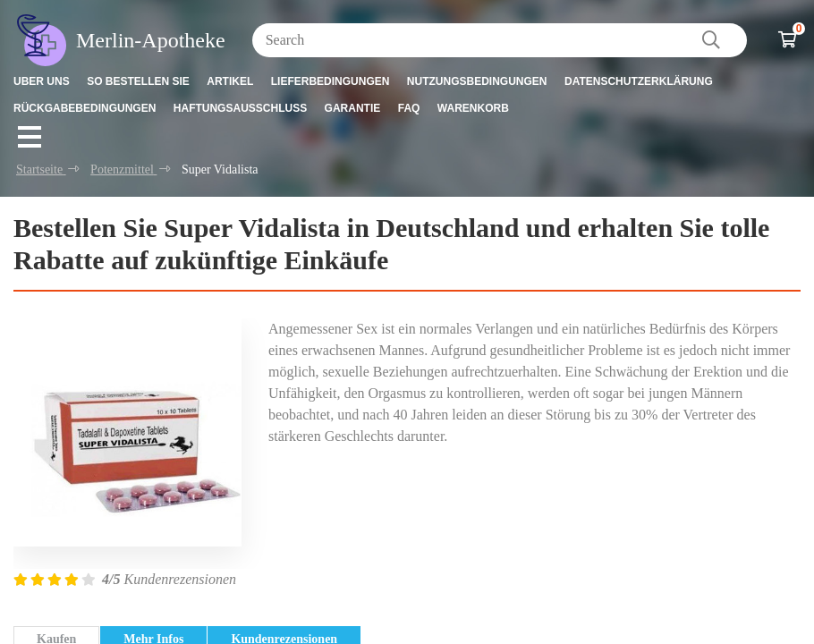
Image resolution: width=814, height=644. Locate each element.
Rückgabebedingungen (85, 108)
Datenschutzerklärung (639, 81)
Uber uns (42, 81)
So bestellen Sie (138, 81)
